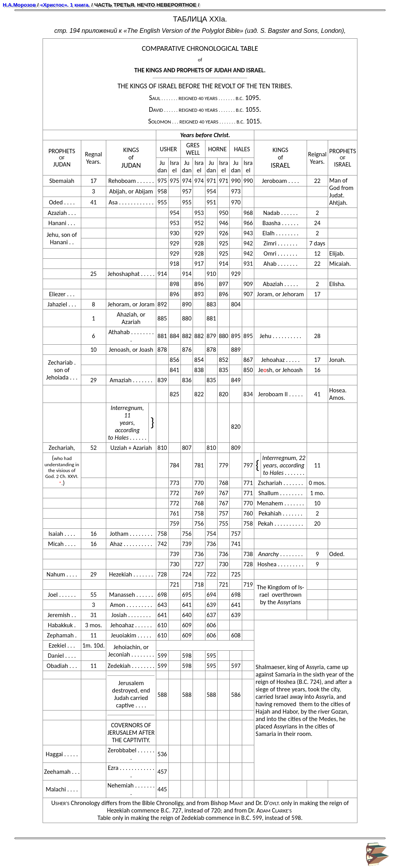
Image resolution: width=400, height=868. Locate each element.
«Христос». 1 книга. (65, 5)
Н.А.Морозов (19, 5)
